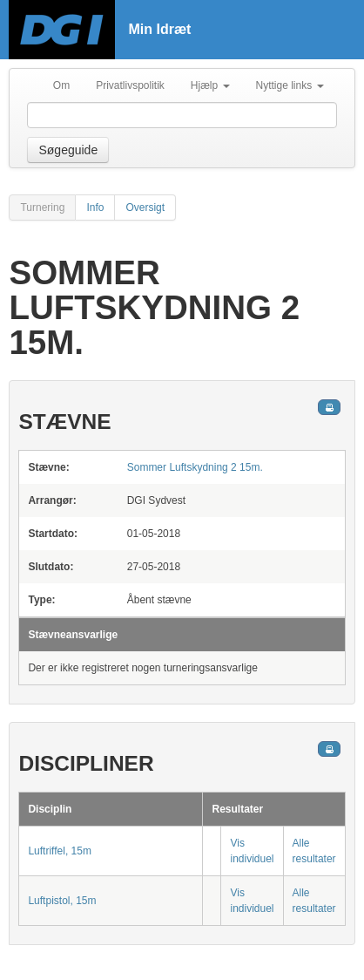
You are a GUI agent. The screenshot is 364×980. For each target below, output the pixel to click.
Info (95, 208)
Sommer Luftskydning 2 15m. (195, 467)
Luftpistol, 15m (62, 901)
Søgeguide (68, 150)
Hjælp (210, 85)
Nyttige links (290, 85)
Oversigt (145, 208)
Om (61, 85)
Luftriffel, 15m (59, 851)
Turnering (42, 208)
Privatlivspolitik (130, 85)
